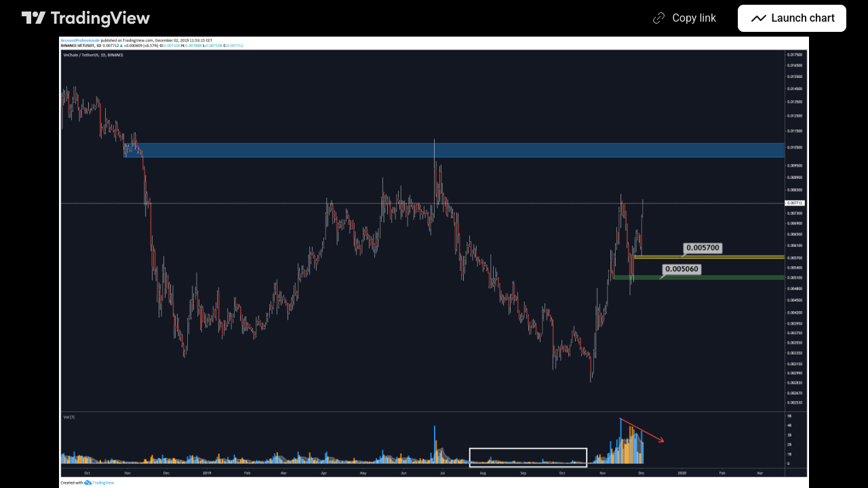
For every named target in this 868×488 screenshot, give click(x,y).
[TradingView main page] (86, 18)
